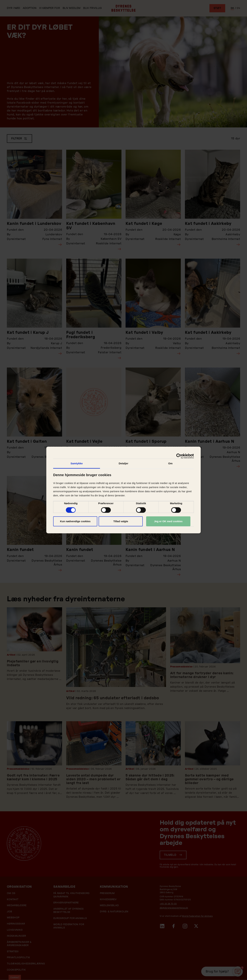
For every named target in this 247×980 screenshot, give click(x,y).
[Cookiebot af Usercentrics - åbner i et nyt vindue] (179, 456)
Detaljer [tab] (123, 463)
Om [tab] (170, 463)
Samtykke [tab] (77, 463)
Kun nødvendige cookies (75, 521)
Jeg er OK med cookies (168, 521)
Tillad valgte (121, 521)
